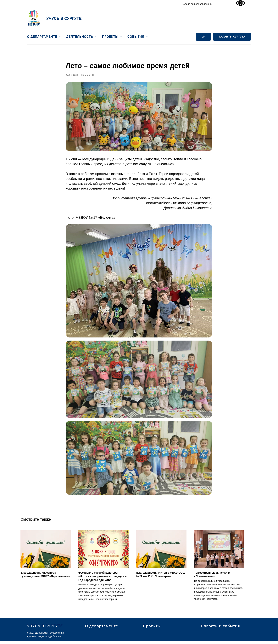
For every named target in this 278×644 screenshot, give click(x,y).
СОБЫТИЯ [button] (136, 37)
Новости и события (220, 629)
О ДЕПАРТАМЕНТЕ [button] (43, 37)
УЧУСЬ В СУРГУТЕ (64, 18)
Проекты (152, 629)
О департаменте (102, 629)
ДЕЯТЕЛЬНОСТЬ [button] (80, 37)
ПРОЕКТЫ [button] (111, 37)
